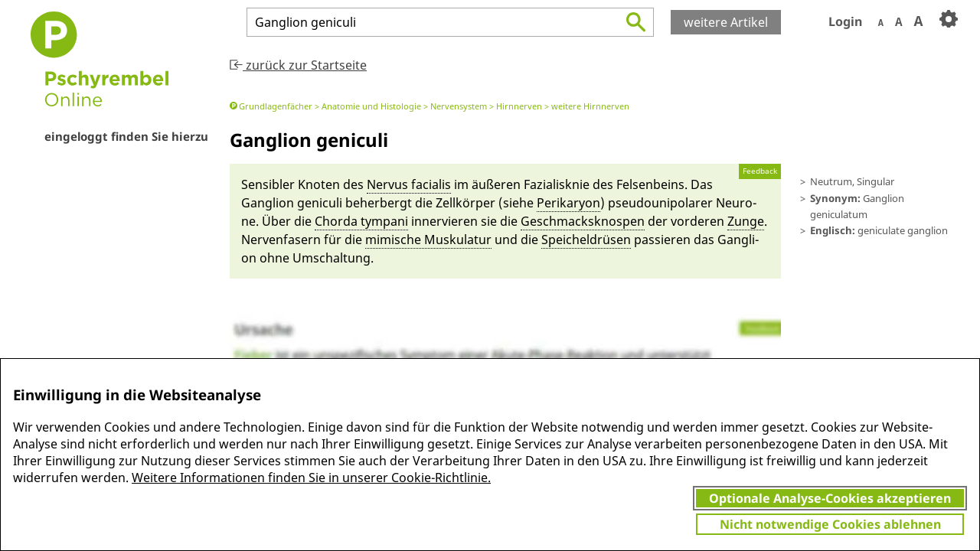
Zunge (746, 221)
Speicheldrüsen (586, 240)
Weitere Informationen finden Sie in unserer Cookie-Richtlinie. (311, 478)
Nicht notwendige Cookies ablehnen (830, 524)
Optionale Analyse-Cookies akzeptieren (830, 498)
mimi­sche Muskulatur (428, 240)
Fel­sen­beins (650, 184)
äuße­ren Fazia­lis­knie (531, 184)
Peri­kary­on (568, 203)
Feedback (760, 171)
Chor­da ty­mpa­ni (361, 221)
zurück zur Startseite (298, 65)
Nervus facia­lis (409, 184)
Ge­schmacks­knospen (583, 221)
